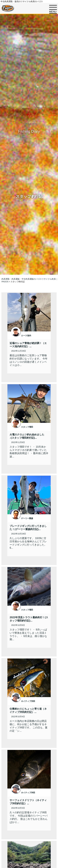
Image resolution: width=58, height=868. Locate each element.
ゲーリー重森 (27, 518)
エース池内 (26, 336)
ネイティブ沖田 (28, 701)
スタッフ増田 (27, 427)
